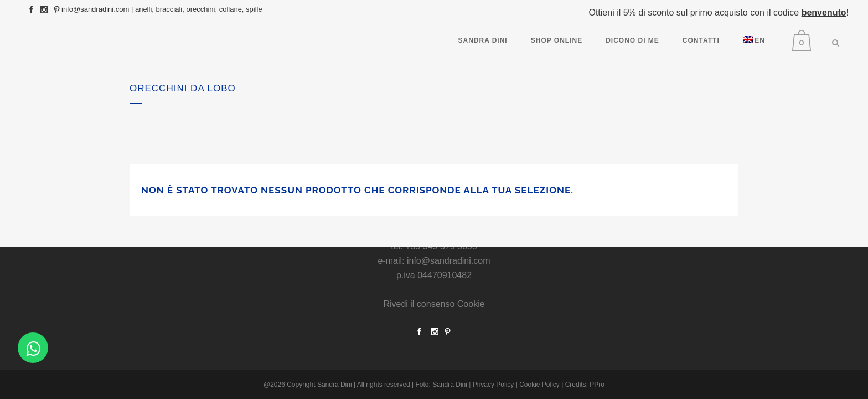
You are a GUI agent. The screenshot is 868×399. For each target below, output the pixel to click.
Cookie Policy (539, 385)
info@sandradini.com (95, 9)
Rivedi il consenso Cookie (434, 304)
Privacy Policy (494, 385)
